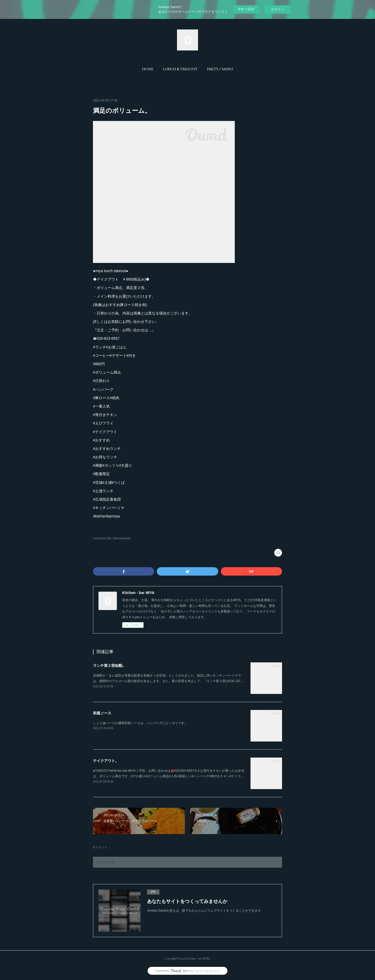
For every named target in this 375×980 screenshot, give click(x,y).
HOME (148, 69)
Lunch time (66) (102, 538)
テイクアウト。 (106, 761)
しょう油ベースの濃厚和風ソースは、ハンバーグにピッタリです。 (140, 723)
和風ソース (102, 713)
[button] (148, 69)
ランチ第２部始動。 (110, 666)
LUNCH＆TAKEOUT (180, 69)
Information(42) (122, 538)
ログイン (278, 9)
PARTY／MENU (220, 69)
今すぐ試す (246, 9)
